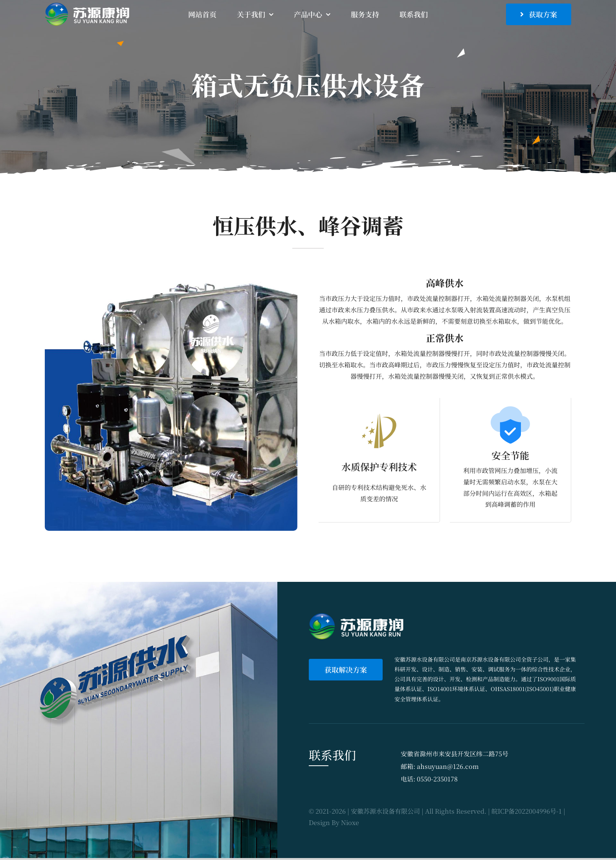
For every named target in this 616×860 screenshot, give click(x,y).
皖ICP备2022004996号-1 (527, 811)
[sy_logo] (89, 6)
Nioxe (350, 822)
